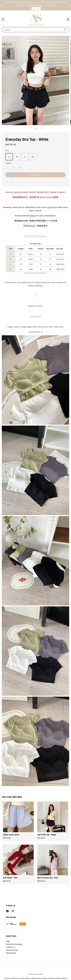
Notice (33, 216)
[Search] (65, 30)
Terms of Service (11, 978)
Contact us (11, 947)
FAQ (8, 941)
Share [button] (10, 182)
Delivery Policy (12, 950)
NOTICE (36, 8)
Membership (11, 953)
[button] (3, 19)
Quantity (9, 163)
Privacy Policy (25, 978)
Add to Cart (36, 175)
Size (7, 150)
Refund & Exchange (14, 944)
